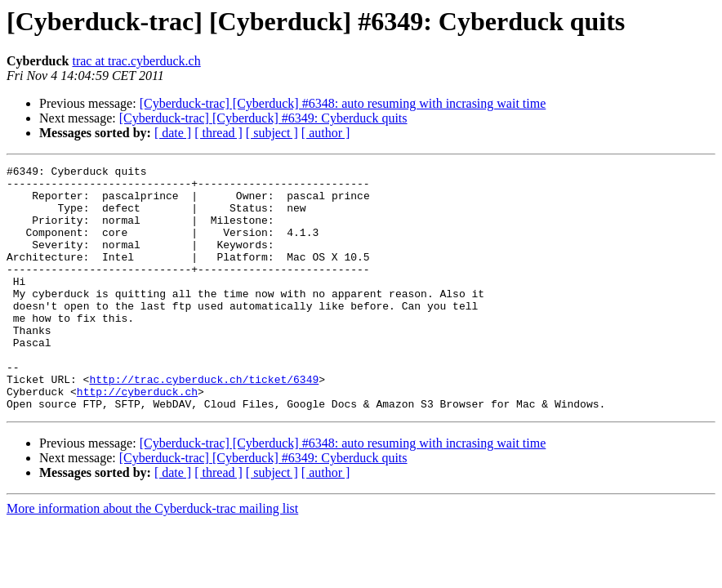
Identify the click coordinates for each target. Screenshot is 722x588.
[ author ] (326, 133)
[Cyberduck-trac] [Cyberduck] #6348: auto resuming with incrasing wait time (343, 103)
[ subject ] (272, 133)
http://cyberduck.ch (137, 438)
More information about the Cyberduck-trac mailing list (152, 557)
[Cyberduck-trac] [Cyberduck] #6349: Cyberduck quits (263, 118)
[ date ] (173, 133)
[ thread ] (218, 133)
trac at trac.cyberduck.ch (136, 61)
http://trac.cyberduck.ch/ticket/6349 (204, 423)
